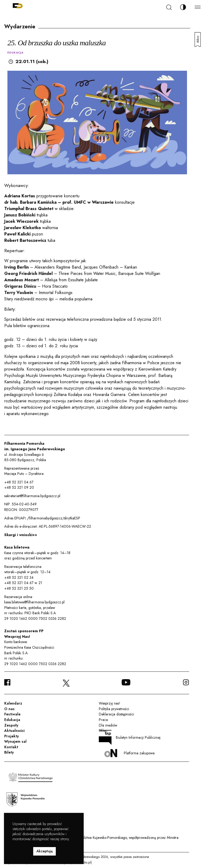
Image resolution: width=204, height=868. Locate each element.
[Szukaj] (169, 7)
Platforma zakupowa (129, 753)
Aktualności (14, 731)
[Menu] (198, 7)
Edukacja (12, 720)
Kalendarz (13, 703)
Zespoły (11, 725)
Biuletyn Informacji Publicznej (130, 737)
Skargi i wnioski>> (21, 535)
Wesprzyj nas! (109, 703)
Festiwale (12, 714)
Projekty (12, 736)
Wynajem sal (15, 741)
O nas (9, 709)
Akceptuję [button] (44, 851)
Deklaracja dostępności (116, 714)
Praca (103, 720)
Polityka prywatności (114, 709)
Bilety (9, 752)
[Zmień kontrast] (183, 7)
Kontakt (11, 747)
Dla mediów (108, 725)
